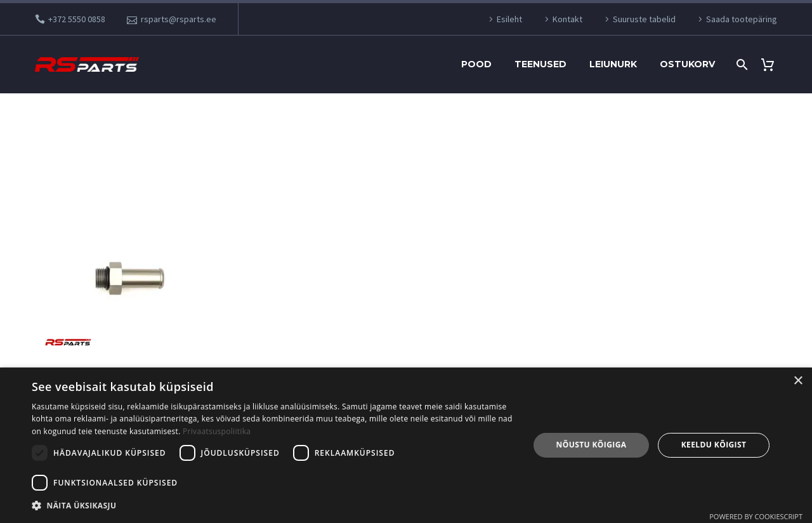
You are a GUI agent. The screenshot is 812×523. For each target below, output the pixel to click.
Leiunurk (613, 64)
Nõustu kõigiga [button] (592, 445)
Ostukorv (687, 64)
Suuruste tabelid (644, 19)
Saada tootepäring (742, 19)
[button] (273, 506)
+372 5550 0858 (77, 19)
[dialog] (406, 445)
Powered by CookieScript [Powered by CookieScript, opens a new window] (756, 516)
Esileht (509, 19)
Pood (476, 64)
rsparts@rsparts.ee (179, 19)
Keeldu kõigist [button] (714, 445)
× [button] (798, 381)
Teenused (540, 64)
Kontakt (567, 19)
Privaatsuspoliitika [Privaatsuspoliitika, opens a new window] (217, 431)
